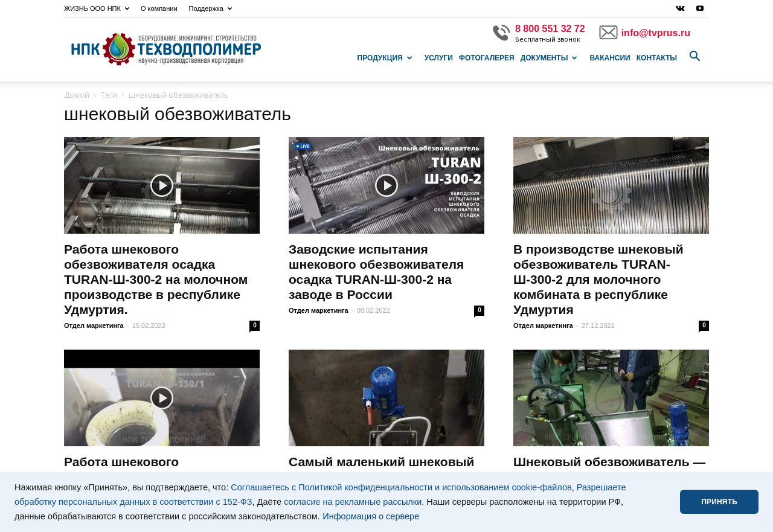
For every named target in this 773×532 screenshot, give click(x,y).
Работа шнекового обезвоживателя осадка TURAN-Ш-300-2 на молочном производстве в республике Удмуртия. (156, 279)
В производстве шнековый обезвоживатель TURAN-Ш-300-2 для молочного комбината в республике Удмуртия (598, 279)
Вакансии (610, 58)
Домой (77, 95)
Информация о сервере (371, 516)
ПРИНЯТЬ (719, 502)
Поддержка (210, 8)
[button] (694, 57)
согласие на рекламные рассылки (353, 502)
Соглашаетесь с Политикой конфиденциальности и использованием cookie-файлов (401, 487)
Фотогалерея (487, 58)
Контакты (657, 58)
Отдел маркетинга (94, 325)
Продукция (385, 58)
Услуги (439, 58)
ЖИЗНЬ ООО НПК (97, 8)
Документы (549, 58)
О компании (159, 8)
